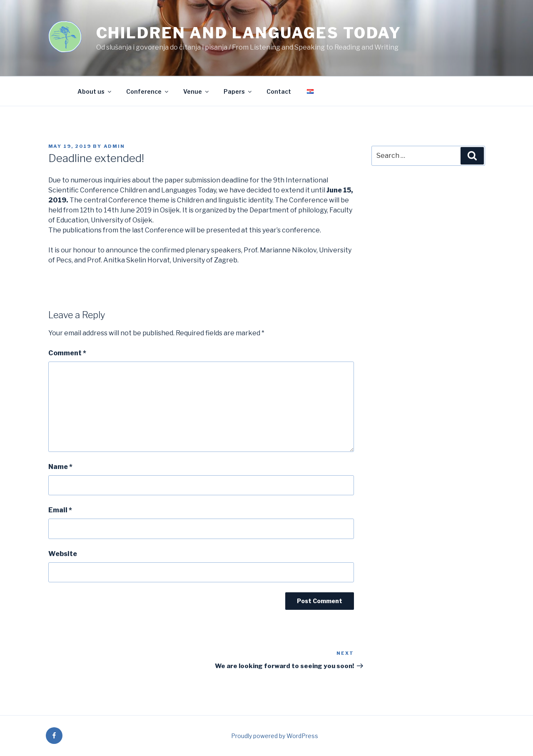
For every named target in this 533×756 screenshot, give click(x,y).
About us (95, 91)
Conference (148, 91)
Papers (238, 91)
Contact (279, 91)
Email (60, 510)
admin (115, 146)
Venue (197, 91)
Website (63, 554)
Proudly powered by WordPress (275, 736)
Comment (67, 353)
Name (60, 467)
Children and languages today (249, 33)
